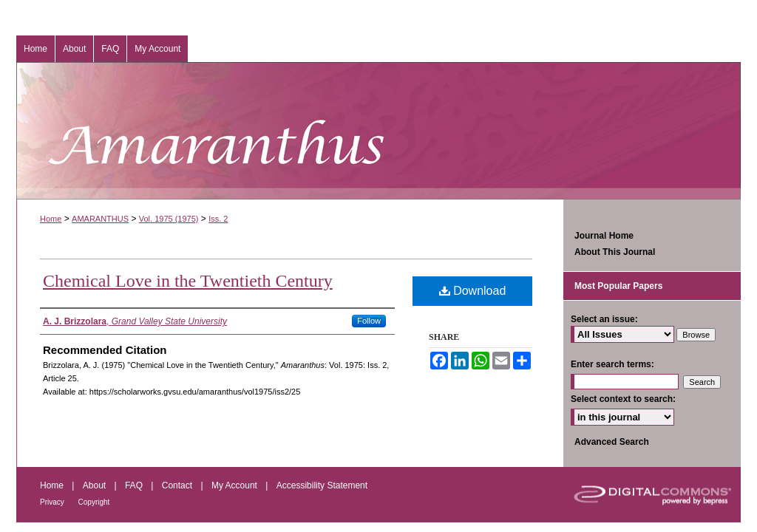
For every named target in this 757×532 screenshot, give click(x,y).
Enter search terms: (612, 364)
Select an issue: (604, 319)
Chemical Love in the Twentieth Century (188, 281)
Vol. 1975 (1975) (169, 219)
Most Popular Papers (618, 286)
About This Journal (615, 252)
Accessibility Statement (322, 485)
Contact (179, 485)
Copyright (94, 502)
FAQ (135, 485)
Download (473, 291)
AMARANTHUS (100, 219)
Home (51, 219)
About (96, 485)
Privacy (53, 502)
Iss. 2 (218, 219)
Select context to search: (623, 399)
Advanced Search (612, 442)
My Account (235, 485)
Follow (369, 321)
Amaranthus (378, 131)
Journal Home (604, 236)
